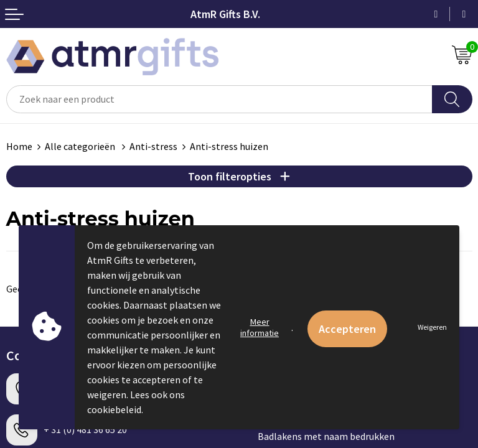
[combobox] (219, 99)
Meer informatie (260, 327)
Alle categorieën (81, 146)
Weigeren (432, 327)
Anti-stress (153, 146)
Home (19, 146)
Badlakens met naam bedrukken (326, 436)
